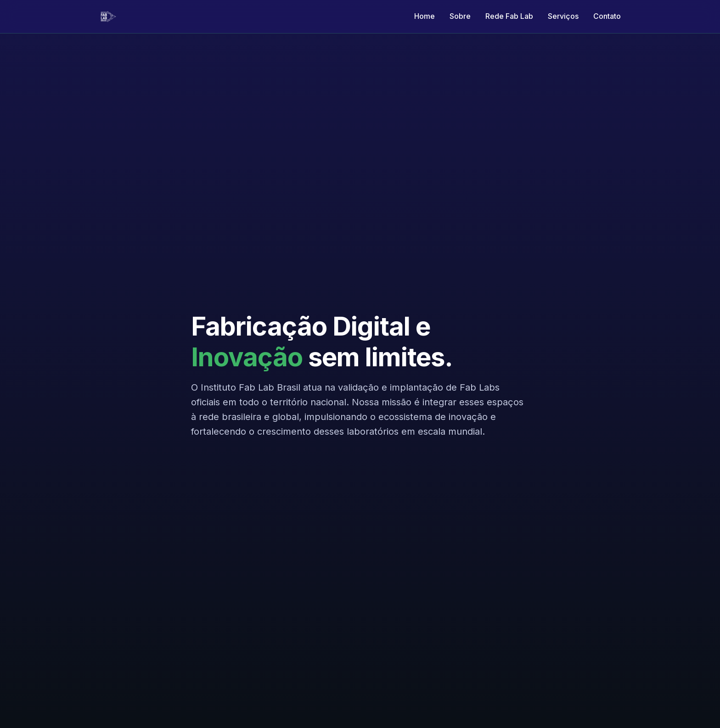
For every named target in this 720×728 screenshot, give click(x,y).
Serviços (563, 16)
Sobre (460, 16)
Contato (607, 16)
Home (425, 16)
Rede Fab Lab (509, 16)
